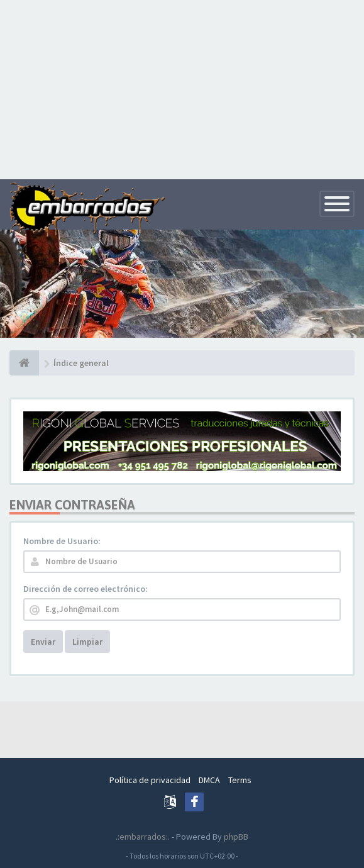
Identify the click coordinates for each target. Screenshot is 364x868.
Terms (240, 780)
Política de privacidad (150, 780)
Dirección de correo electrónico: (85, 589)
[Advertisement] (182, 88)
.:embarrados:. (143, 837)
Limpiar (87, 642)
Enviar (43, 642)
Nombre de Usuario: (62, 541)
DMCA (209, 780)
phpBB (236, 837)
